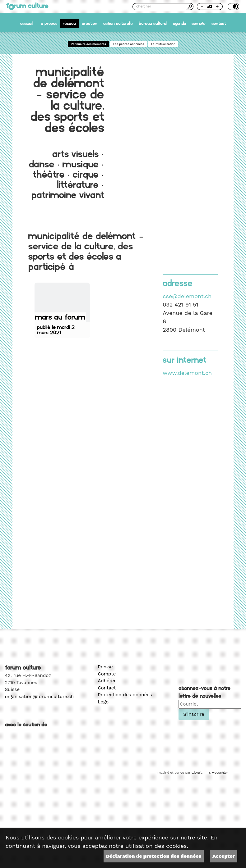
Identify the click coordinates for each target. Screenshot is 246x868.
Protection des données (125, 695)
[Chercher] (159, 7)
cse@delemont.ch (187, 296)
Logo (103, 702)
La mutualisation (163, 44)
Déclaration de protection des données (154, 856)
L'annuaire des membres (88, 44)
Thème (233, 7)
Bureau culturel (153, 23)
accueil (27, 23)
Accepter (224, 856)
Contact (219, 23)
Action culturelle (118, 23)
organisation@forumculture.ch (39, 697)
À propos (49, 23)
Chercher (190, 7)
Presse (105, 667)
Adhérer (107, 681)
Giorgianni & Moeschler (210, 773)
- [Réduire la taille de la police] (202, 6)
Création (90, 23)
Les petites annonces (129, 44)
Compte (199, 23)
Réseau (69, 23)
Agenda (179, 23)
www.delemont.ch (187, 373)
